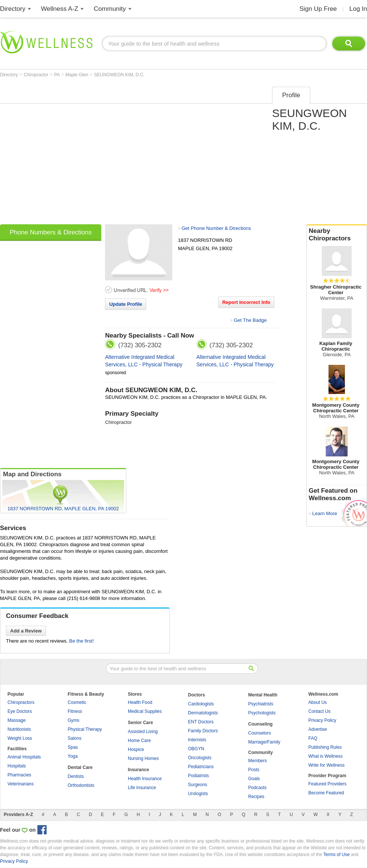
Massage (17, 720)
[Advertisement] (70, 153)
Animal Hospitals (24, 757)
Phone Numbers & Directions (51, 232)
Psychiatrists (261, 704)
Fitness (75, 711)
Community (110, 9)
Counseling (260, 724)
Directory (13, 9)
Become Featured (326, 793)
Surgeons (198, 785)
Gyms (73, 720)
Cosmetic (77, 702)
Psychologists (262, 713)
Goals (254, 779)
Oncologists (200, 758)
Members (257, 761)
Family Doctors (203, 731)
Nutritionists (19, 729)
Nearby (337, 235)
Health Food (140, 702)
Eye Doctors (20, 711)
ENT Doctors (201, 722)
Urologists (198, 794)
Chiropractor (36, 75)
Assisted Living (143, 732)
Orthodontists (81, 785)
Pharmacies (19, 775)
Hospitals (17, 766)
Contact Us (319, 711)
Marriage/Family (264, 742)
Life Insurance (142, 788)
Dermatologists (203, 713)
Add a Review (26, 631)
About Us (317, 702)
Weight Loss (20, 738)
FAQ (313, 738)
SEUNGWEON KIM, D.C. (119, 75)
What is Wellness (326, 756)
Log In (358, 9)
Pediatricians (201, 767)
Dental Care (80, 767)
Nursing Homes (143, 758)
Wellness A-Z (60, 9)
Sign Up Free (318, 9)
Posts (254, 770)
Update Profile (126, 304)
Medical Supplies (145, 711)
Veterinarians (21, 784)
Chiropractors (21, 702)
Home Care (139, 741)
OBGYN (196, 749)
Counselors (260, 733)
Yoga (73, 756)
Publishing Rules (325, 747)
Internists (197, 740)
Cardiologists (201, 704)
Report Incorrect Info (246, 302)
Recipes (256, 797)
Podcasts (257, 788)
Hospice (136, 750)
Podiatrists (198, 776)
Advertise (318, 729)
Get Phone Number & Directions (216, 228)
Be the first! (81, 641)
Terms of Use (337, 855)
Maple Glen (78, 75)
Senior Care (140, 723)
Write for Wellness (326, 765)
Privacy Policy (322, 720)
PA (58, 75)
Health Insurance (145, 779)
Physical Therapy (85, 729)
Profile (291, 95)
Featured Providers (327, 784)
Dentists (76, 776)
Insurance (138, 770)
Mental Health (263, 695)
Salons (75, 738)
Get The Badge (250, 320)
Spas (73, 747)
